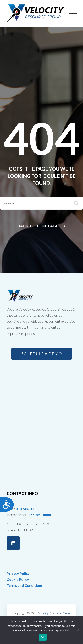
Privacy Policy (18, 573)
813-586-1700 (27, 509)
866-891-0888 (40, 515)
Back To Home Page (38, 226)
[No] (77, 630)
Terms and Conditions (25, 585)
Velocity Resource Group (55, 613)
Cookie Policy (18, 579)
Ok (43, 637)
